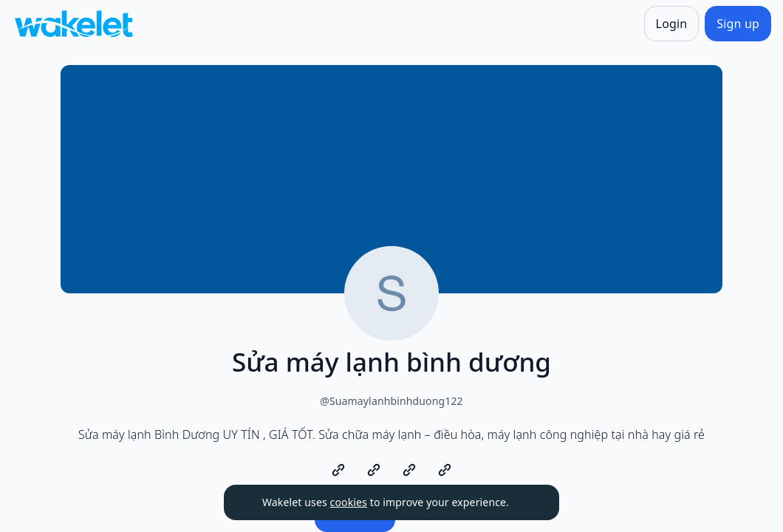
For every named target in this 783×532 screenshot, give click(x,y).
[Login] (672, 24)
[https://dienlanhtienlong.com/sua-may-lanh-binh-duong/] (338, 470)
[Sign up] (738, 24)
